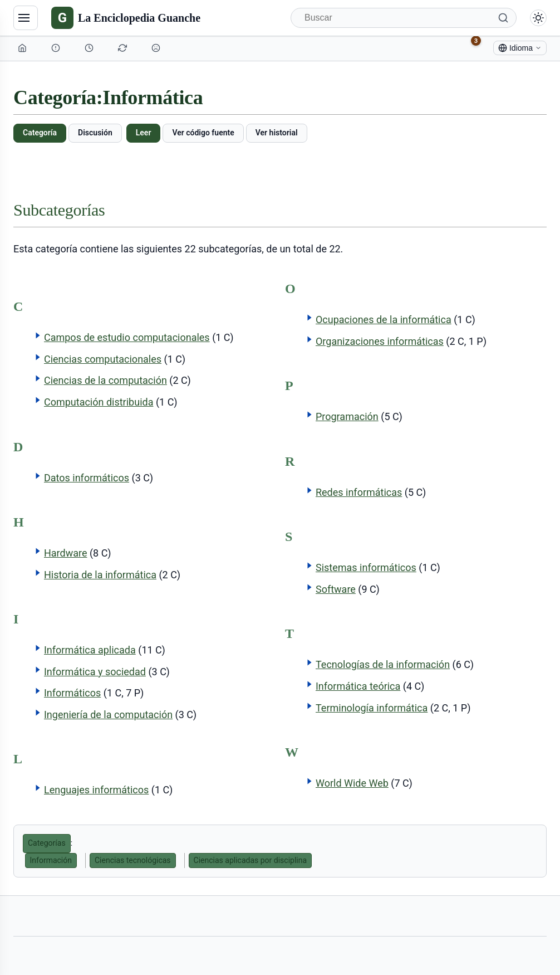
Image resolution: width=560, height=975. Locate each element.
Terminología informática (372, 708)
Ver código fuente (203, 133)
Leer (144, 133)
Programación (347, 416)
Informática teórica (358, 686)
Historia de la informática (100, 575)
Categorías (47, 843)
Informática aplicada (90, 650)
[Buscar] (404, 18)
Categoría (40, 133)
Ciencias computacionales (103, 359)
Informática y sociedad (95, 672)
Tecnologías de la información (383, 664)
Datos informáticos (87, 478)
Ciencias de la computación (105, 380)
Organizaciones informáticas (380, 341)
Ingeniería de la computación (108, 715)
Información (51, 860)
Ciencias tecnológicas (133, 860)
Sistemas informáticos (366, 567)
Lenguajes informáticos (96, 790)
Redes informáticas (359, 492)
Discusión (95, 133)
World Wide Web (352, 783)
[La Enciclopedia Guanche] (126, 18)
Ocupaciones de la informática (384, 320)
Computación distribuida (99, 402)
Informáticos (72, 693)
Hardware (66, 553)
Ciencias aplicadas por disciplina (250, 860)
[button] (38, 335)
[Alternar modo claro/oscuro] (538, 18)
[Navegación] (26, 18)
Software (336, 589)
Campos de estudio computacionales (127, 337)
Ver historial (277, 133)
